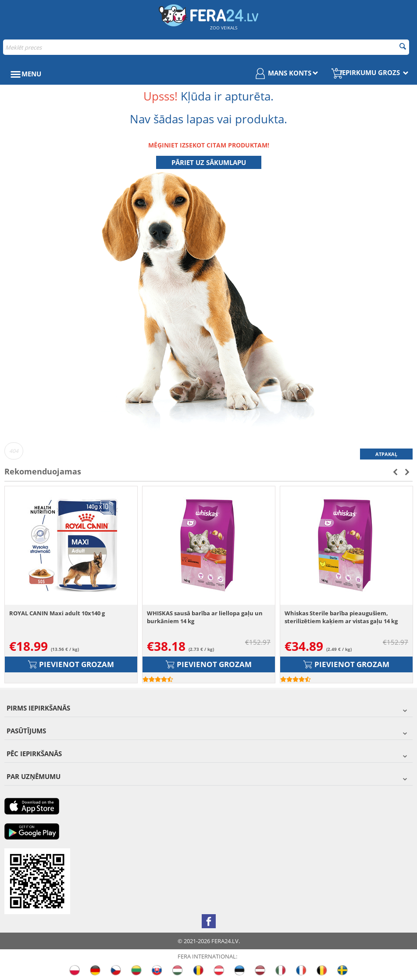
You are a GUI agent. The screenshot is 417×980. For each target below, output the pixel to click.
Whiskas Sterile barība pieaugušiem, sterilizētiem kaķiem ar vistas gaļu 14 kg (341, 617)
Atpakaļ (386, 454)
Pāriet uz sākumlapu (209, 162)
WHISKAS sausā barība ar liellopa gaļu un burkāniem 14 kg (205, 617)
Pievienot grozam (71, 664)
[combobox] (206, 47)
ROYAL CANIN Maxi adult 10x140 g (57, 613)
